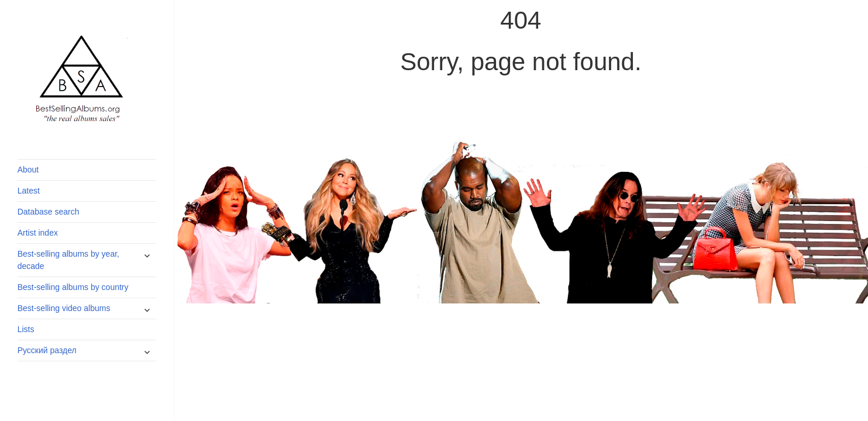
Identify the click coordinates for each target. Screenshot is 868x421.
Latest (29, 191)
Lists (26, 329)
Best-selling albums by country (73, 287)
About (28, 170)
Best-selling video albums (64, 308)
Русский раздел (47, 350)
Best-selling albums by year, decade (68, 260)
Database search (49, 212)
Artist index (38, 233)
